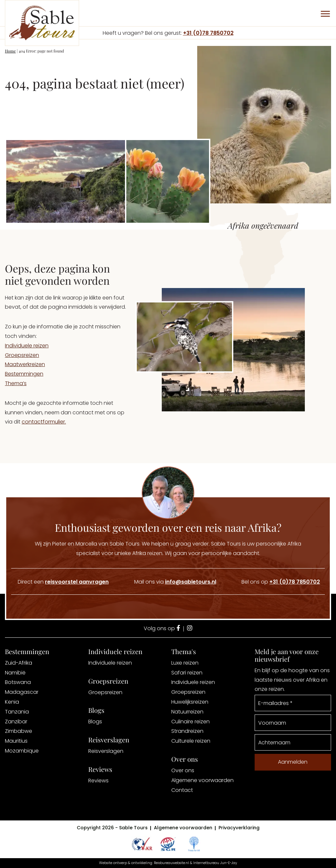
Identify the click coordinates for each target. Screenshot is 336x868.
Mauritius (16, 741)
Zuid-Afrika (19, 663)
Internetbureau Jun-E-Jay (215, 863)
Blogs (95, 722)
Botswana (18, 682)
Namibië (15, 673)
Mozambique (22, 751)
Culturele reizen (191, 741)
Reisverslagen (106, 751)
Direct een (63, 582)
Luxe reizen (185, 663)
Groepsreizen (22, 355)
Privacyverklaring (239, 828)
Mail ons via (175, 582)
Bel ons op (281, 582)
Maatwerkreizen (25, 364)
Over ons (183, 770)
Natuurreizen (187, 712)
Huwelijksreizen (190, 702)
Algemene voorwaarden (202, 780)
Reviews (98, 781)
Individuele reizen (27, 346)
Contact (182, 790)
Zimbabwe (19, 731)
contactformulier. (44, 422)
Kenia (12, 702)
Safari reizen (187, 673)
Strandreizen (187, 731)
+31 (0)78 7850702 (208, 33)
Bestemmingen (24, 374)
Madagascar (22, 692)
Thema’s (16, 383)
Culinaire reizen (190, 722)
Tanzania (17, 712)
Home (10, 51)
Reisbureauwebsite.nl (171, 863)
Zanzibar (16, 722)
